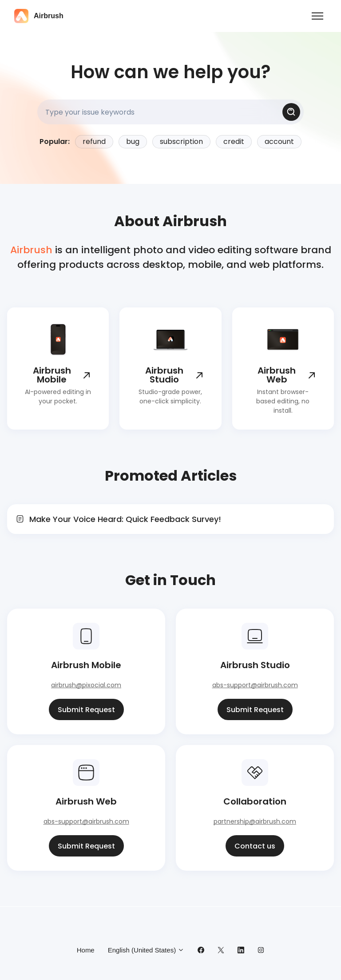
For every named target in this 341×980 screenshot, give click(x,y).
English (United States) (146, 950)
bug (133, 141)
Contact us (255, 846)
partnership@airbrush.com (255, 821)
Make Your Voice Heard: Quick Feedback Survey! (125, 519)
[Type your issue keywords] (170, 112)
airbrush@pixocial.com (86, 685)
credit (234, 141)
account (279, 141)
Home (86, 950)
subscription (181, 141)
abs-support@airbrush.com (255, 685)
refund (94, 141)
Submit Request (86, 710)
